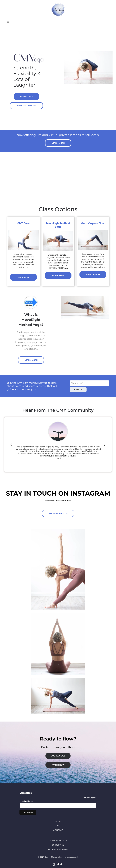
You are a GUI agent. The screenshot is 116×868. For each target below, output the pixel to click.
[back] (11, 445)
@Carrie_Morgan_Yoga (62, 500)
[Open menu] (8, 22)
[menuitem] (58, 822)
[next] (105, 445)
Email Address (26, 801)
